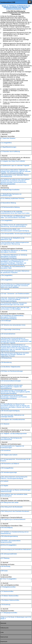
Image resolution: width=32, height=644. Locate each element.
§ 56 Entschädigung (6, 528)
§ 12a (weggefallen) (6, 220)
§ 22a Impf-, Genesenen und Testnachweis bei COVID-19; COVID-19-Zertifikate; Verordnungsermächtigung (15, 300)
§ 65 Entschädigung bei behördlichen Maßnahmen (16, 549)
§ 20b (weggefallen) (6, 280)
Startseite (3, 623)
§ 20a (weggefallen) (6, 275)
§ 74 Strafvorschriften (7, 591)
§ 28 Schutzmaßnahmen (8, 334)
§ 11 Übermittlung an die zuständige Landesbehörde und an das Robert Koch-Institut (15, 212)
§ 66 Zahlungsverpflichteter (9, 554)
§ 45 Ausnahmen (6, 450)
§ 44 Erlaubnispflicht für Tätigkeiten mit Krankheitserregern (12, 447)
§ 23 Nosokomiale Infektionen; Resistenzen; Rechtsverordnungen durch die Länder (14, 304)
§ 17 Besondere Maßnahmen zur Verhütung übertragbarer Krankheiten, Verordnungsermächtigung (14, 256)
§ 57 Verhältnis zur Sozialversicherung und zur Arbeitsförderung (15, 533)
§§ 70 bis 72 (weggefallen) (8, 579)
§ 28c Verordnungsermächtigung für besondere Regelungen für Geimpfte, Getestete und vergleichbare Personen (15, 354)
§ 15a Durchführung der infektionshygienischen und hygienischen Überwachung (15, 243)
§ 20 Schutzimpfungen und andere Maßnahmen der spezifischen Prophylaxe (15, 272)
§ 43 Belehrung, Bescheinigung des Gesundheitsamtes (11, 439)
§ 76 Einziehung (5, 605)
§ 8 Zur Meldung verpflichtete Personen (12, 198)
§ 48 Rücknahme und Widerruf (10, 464)
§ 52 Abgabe (4, 486)
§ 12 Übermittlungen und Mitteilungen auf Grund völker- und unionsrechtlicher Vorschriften (15, 217)
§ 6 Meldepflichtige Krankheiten (10, 190)
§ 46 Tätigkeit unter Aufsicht (9, 455)
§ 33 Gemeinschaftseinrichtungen (11, 381)
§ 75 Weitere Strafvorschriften (9, 596)
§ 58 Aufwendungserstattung (9, 536)
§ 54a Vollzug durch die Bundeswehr (12, 507)
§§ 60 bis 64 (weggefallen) (8, 545)
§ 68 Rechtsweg (5, 566)
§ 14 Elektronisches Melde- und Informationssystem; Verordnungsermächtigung (15, 230)
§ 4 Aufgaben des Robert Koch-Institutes (13, 161)
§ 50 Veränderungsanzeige (9, 472)
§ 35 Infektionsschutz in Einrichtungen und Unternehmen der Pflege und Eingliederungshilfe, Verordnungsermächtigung (15, 392)
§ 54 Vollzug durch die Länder (9, 502)
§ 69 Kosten (4, 571)
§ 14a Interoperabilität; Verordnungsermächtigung (15, 234)
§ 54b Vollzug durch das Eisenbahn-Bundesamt (15, 511)
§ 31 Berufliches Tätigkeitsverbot (10, 367)
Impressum (4, 642)
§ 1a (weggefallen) (6, 143)
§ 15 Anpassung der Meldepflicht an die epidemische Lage (12, 239)
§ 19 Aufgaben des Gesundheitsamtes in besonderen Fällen (13, 267)
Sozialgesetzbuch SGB (8, 2)
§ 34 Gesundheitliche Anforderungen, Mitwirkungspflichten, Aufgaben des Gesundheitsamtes (12, 387)
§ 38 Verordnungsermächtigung (10, 411)
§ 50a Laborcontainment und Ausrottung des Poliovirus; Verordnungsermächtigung (14, 478)
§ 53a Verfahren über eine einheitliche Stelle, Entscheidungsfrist (14, 495)
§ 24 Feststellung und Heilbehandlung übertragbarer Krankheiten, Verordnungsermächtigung (12, 317)
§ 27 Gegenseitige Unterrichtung (10, 329)
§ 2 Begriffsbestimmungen (8, 147)
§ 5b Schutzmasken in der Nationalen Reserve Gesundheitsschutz (15, 176)
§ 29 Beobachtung (6, 358)
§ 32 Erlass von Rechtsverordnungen (12, 371)
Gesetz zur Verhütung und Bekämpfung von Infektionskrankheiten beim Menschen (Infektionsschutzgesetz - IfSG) (16, 7)
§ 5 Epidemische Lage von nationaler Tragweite (15, 165)
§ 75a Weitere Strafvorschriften (10, 600)
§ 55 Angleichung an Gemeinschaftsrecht (13, 519)
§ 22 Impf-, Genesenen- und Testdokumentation (15, 294)
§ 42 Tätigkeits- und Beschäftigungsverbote (14, 434)
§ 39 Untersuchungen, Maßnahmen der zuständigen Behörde (12, 416)
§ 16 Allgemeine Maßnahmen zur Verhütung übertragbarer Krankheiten (14, 251)
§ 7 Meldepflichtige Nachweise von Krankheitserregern (11, 195)
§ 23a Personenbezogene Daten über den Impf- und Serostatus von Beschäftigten (15, 308)
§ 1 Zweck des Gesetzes (8, 138)
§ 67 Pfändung (5, 558)
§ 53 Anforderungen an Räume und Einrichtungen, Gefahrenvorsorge (16, 491)
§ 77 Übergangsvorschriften (9, 613)
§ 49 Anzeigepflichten (7, 468)
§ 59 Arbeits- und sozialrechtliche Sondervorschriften (10, 541)
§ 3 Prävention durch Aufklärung (10, 151)
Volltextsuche (4, 628)
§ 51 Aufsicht (4, 481)
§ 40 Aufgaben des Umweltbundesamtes (13, 420)
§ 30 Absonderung (6, 362)
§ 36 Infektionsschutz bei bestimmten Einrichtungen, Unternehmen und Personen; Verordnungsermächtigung (14, 397)
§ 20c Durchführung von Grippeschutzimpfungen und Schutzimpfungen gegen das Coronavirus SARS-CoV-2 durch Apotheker (15, 286)
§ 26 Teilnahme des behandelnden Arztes (13, 325)
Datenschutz (4, 637)
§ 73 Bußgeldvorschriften (8, 587)
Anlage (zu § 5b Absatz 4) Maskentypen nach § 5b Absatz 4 (16, 618)
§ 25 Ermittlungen (6, 321)
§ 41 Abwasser (5, 424)
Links (2, 632)
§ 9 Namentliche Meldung (8, 203)
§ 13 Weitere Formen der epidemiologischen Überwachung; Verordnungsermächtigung (14, 226)
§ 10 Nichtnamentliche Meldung (10, 207)
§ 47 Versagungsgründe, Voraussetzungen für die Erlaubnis (15, 460)
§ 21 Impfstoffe (5, 289)
